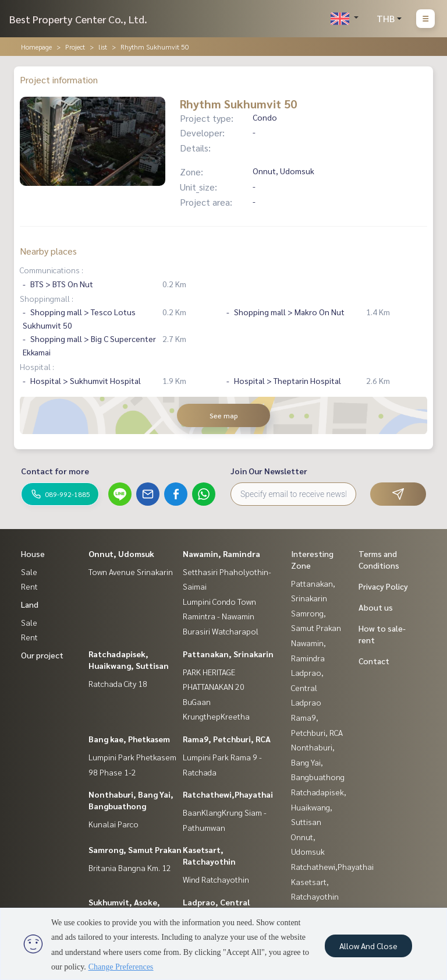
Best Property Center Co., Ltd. (78, 19)
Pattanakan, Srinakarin (228, 654)
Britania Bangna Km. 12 (130, 868)
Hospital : (37, 366)
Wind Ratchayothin (216, 879)
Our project (42, 655)
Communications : (52, 270)
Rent (29, 586)
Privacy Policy (383, 586)
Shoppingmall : (47, 298)
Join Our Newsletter (269, 471)
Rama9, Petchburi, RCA (227, 739)
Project (75, 47)
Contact (374, 661)
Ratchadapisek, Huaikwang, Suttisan (319, 807)
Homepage (36, 47)
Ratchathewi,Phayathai (228, 794)
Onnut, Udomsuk (121, 554)
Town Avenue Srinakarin (131, 572)
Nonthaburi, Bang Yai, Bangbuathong (318, 762)
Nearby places (48, 251)
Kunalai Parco (113, 824)
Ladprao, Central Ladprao (307, 687)
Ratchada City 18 (118, 683)
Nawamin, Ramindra (221, 554)
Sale (29, 572)
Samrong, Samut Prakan (135, 849)
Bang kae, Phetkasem (129, 739)
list (103, 47)
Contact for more (55, 471)
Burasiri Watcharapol (221, 631)
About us (376, 607)
